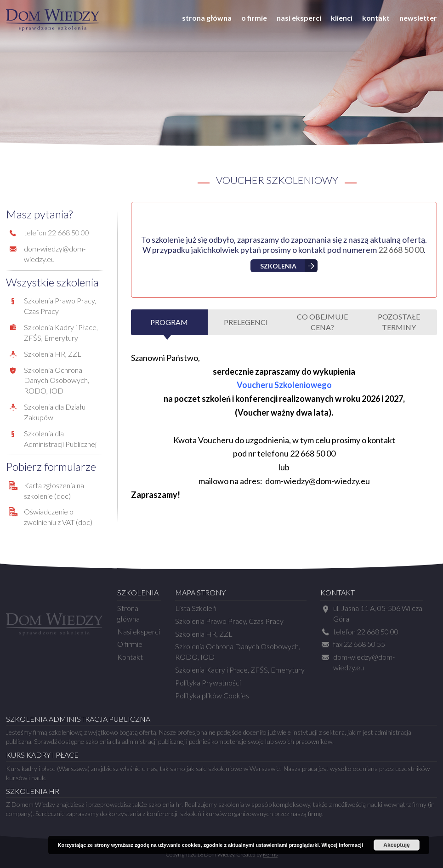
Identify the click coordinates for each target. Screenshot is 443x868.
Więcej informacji (342, 845)
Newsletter (418, 18)
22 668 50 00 (401, 250)
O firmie (254, 18)
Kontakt (376, 18)
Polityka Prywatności (208, 682)
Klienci (342, 18)
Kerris (270, 854)
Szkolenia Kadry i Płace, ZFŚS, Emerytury (240, 670)
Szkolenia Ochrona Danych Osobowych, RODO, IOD (57, 380)
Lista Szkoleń (196, 608)
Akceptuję (396, 845)
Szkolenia (278, 266)
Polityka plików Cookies (212, 695)
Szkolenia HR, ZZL (53, 354)
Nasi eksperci (299, 18)
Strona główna (207, 18)
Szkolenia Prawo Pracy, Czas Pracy (229, 621)
